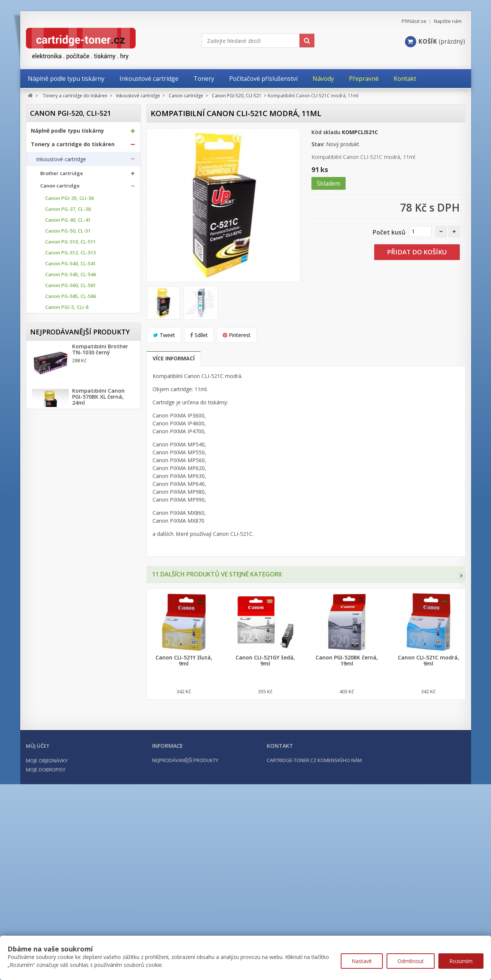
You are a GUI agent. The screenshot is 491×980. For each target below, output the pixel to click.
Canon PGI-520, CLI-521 (73, 321)
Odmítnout (411, 961)
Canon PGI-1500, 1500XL (73, 386)
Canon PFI (57, 506)
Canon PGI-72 (61, 441)
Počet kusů (389, 232)
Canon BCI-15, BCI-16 (69, 462)
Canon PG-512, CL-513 (70, 255)
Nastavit (362, 961)
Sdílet (199, 335)
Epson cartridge (59, 522)
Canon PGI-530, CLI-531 (72, 343)
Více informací (174, 358)
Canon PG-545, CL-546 (70, 277)
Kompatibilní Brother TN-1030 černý (100, 692)
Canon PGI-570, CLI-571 (72, 364)
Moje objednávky (47, 927)
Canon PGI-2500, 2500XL (73, 397)
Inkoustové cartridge (61, 162)
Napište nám (448, 21)
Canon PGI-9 (60, 419)
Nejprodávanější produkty (80, 670)
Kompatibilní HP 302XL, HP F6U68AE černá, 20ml (103, 825)
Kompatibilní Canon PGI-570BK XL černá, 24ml (98, 739)
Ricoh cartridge (59, 547)
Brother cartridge (62, 176)
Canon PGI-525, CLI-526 (72, 332)
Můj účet (38, 913)
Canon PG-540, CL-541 (70, 266)
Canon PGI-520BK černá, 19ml (347, 661)
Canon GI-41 (59, 484)
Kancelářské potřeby (59, 626)
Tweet (164, 335)
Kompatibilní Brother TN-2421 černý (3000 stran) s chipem (100, 783)
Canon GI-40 (59, 473)
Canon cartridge (60, 188)
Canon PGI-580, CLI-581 (72, 375)
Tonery (45, 564)
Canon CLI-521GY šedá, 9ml (265, 661)
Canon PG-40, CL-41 (68, 223)
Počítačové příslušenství (63, 640)
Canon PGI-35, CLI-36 (69, 201)
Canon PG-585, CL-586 (70, 299)
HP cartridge (56, 534)
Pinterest (237, 335)
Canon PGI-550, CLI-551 (72, 353)
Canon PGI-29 (61, 430)
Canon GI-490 (61, 495)
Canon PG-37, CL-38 (68, 212)
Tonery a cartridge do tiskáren (73, 147)
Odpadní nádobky (57, 593)
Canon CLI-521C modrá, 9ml (428, 661)
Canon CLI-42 (60, 451)
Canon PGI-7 (60, 408)
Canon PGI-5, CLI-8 (67, 310)
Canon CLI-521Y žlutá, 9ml (184, 661)
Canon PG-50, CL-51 (68, 234)
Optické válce (52, 579)
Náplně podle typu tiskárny (67, 133)
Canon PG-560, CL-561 (70, 288)
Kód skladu (326, 132)
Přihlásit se (414, 21)
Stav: (318, 144)
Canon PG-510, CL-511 (70, 244)
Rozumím (461, 961)
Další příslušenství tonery (66, 608)
